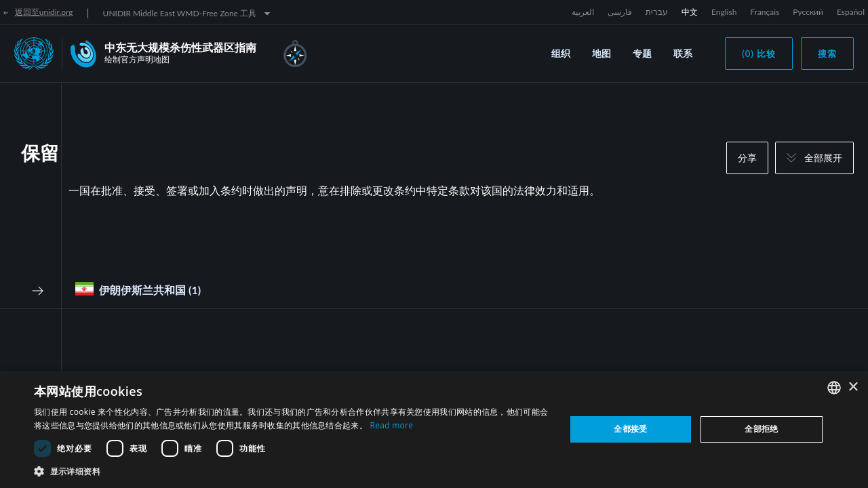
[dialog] (434, 429)
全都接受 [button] (631, 429)
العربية (583, 12)
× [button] (853, 387)
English (724, 12)
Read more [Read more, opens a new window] (391, 425)
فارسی (620, 12)
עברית (657, 12)
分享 (747, 158)
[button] (292, 471)
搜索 (827, 54)
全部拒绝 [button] (762, 429)
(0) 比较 (759, 54)
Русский (808, 12)
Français (765, 12)
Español (851, 12)
